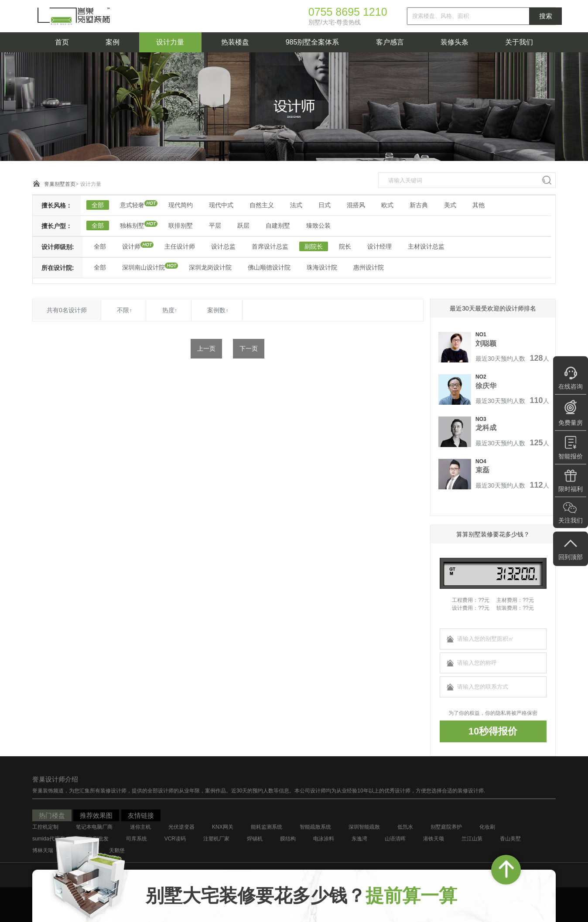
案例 (113, 42)
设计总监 (223, 246)
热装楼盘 (235, 42)
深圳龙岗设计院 (210, 267)
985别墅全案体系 (313, 42)
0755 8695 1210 (348, 12)
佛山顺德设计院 (269, 267)
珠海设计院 (322, 267)
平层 (215, 225)
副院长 (314, 246)
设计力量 (170, 42)
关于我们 (519, 42)
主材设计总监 (426, 246)
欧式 (387, 205)
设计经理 (379, 246)
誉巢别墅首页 (60, 184)
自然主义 (262, 205)
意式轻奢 (132, 205)
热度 (170, 310)
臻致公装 (318, 225)
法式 (296, 205)
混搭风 (356, 205)
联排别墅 (181, 225)
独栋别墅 (132, 225)
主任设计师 (180, 246)
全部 (98, 205)
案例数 (218, 310)
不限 (124, 310)
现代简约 (181, 205)
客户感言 (390, 42)
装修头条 (455, 42)
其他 (479, 205)
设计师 (131, 246)
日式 (325, 205)
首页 (62, 42)
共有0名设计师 (67, 310)
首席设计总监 (270, 246)
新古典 (419, 205)
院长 (345, 246)
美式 (450, 205)
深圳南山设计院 (144, 267)
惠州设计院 (369, 267)
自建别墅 (278, 225)
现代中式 (221, 205)
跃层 (243, 225)
